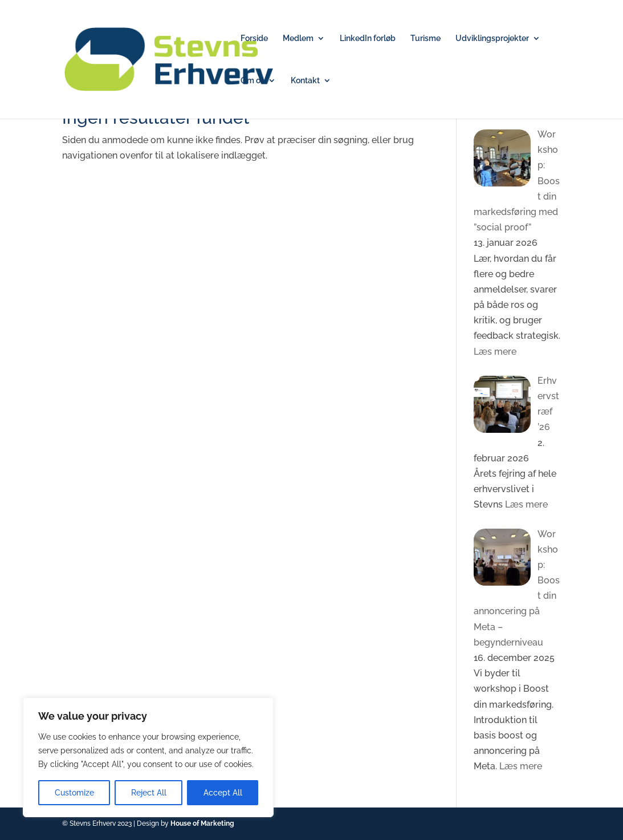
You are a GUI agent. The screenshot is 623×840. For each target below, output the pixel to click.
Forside (254, 38)
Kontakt (305, 81)
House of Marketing (202, 823)
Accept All (223, 793)
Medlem (298, 38)
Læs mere (495, 352)
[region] (148, 757)
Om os (253, 81)
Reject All (149, 793)
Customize (74, 793)
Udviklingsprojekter (492, 38)
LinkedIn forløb (368, 38)
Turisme (425, 38)
